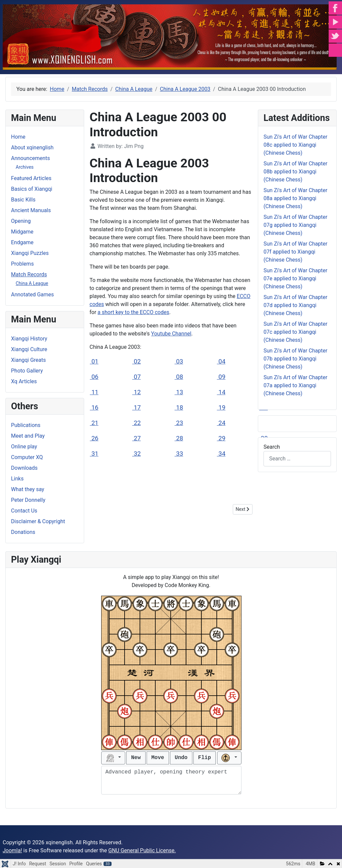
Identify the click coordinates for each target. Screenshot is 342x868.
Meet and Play (28, 436)
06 (94, 377)
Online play (24, 447)
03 (179, 361)
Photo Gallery (27, 371)
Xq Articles (24, 381)
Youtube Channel (171, 334)
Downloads (24, 468)
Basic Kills (23, 200)
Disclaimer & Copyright (38, 521)
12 (137, 392)
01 (94, 361)
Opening (21, 221)
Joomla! (12, 850)
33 (179, 454)
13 (179, 392)
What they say (28, 489)
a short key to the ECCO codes (133, 312)
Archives (25, 167)
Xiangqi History (29, 339)
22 (137, 423)
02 (137, 361)
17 (137, 408)
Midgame (22, 232)
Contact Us (24, 511)
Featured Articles (31, 178)
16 (94, 408)
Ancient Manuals (31, 210)
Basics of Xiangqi (32, 189)
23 (179, 423)
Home (18, 137)
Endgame (22, 242)
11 (94, 392)
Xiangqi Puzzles (30, 253)
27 (137, 438)
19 (221, 408)
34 (221, 454)
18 (179, 408)
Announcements (31, 158)
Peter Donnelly (28, 500)
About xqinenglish (32, 148)
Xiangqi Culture (29, 349)
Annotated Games (32, 295)
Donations (23, 532)
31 (94, 454)
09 (221, 377)
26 (94, 438)
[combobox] (297, 459)
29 (221, 438)
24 (221, 423)
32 (137, 454)
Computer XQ (27, 457)
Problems (22, 264)
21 (94, 423)
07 (137, 377)
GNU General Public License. (142, 850)
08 (179, 377)
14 (221, 392)
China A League (32, 283)
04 (221, 361)
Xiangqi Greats (28, 360)
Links (17, 479)
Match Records (29, 274)
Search (272, 447)
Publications (26, 425)
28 (179, 438)
